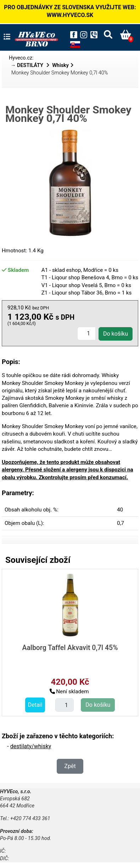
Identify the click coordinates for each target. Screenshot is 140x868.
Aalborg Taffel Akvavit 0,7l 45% (70, 648)
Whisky (60, 65)
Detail (35, 705)
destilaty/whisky (31, 746)
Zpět (70, 766)
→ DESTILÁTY (28, 65)
